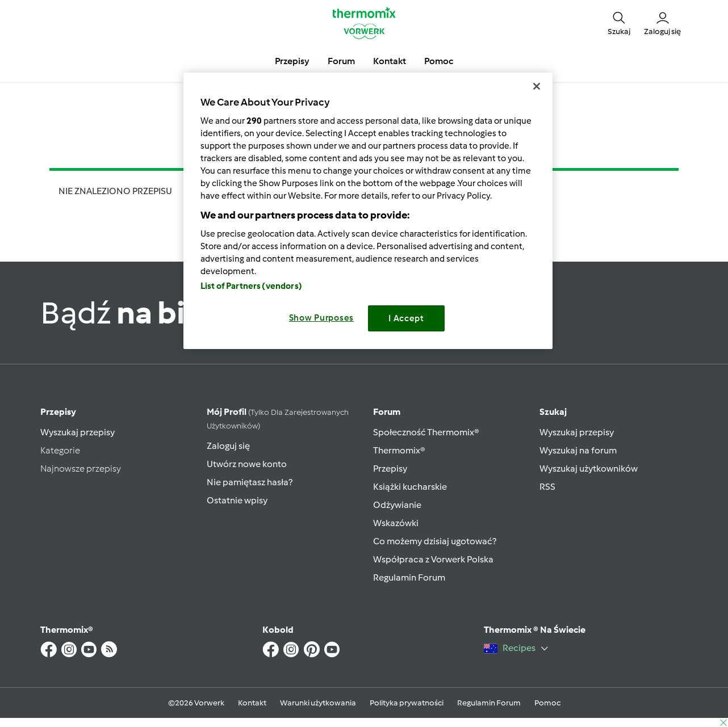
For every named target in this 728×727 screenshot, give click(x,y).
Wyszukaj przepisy (78, 432)
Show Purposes (322, 318)
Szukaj (553, 412)
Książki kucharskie (410, 487)
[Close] (537, 86)
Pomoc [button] (439, 61)
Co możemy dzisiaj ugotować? (435, 541)
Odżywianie (397, 505)
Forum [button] (341, 61)
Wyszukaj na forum (578, 450)
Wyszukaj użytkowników (589, 468)
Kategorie (60, 450)
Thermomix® (399, 450)
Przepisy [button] (292, 61)
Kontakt (252, 703)
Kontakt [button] (390, 61)
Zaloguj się (228, 446)
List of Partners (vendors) (251, 286)
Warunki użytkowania (318, 703)
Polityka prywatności (407, 703)
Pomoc (547, 703)
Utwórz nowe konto (247, 464)
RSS (547, 487)
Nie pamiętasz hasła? (250, 482)
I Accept (406, 318)
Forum (387, 412)
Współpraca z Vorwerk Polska (433, 559)
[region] (368, 211)
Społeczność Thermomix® (426, 432)
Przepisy (58, 412)
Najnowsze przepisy (81, 468)
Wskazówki (396, 523)
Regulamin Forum (409, 577)
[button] (619, 23)
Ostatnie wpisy (237, 500)
